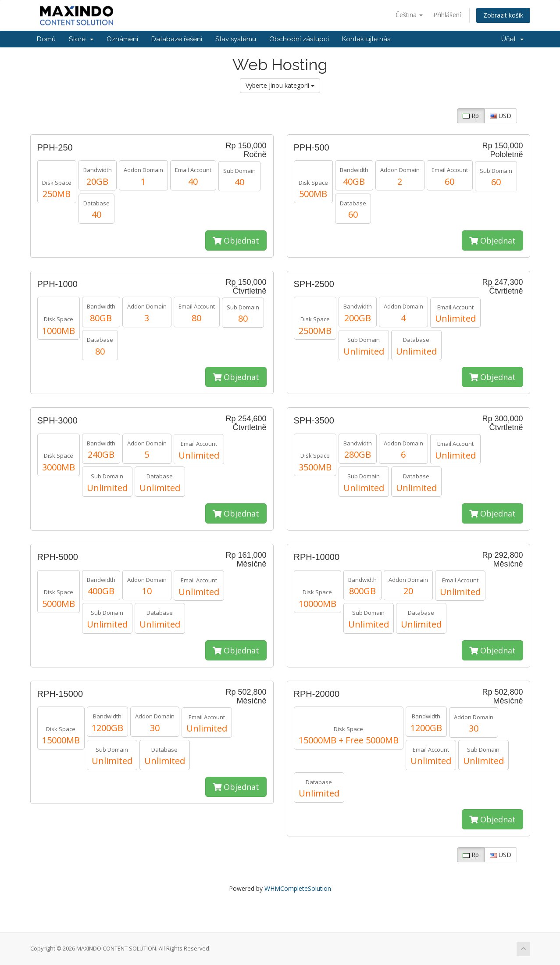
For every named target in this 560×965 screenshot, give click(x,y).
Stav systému (236, 39)
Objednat (236, 240)
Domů (46, 39)
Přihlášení (447, 15)
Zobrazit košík (503, 15)
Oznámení (122, 39)
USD (501, 116)
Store (81, 39)
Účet (512, 39)
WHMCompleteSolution (298, 888)
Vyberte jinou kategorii (280, 85)
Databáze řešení (177, 39)
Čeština (409, 15)
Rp (471, 116)
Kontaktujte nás (366, 39)
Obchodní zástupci (299, 39)
